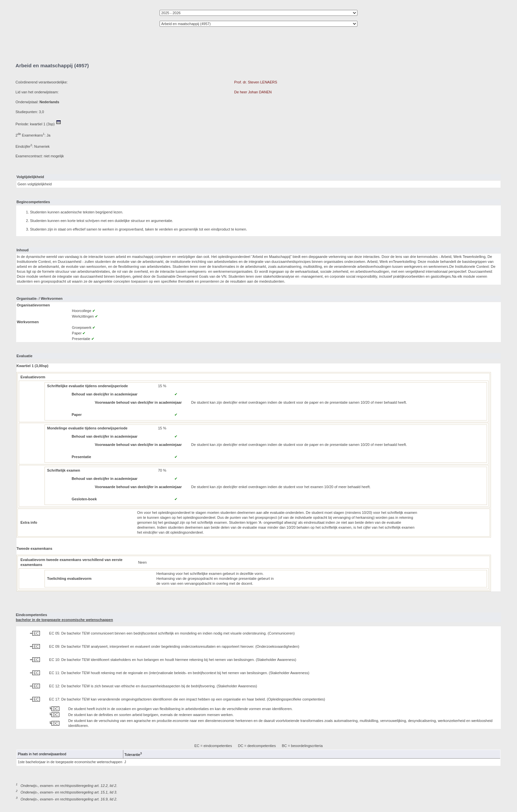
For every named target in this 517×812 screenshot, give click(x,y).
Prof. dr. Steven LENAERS (256, 82)
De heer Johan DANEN (253, 92)
